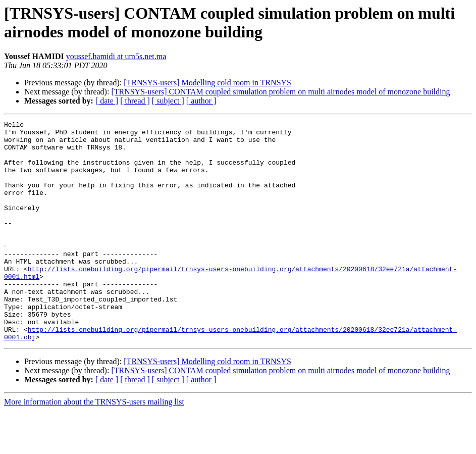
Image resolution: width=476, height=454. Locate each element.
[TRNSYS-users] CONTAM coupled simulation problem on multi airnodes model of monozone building (280, 92)
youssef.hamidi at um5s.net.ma (116, 56)
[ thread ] (135, 101)
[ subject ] (168, 101)
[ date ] (107, 101)
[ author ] (201, 101)
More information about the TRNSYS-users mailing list (94, 445)
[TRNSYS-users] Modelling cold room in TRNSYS (207, 83)
